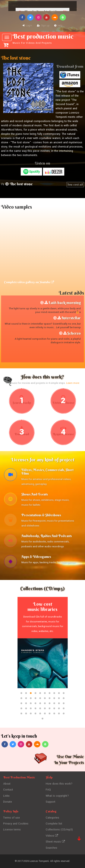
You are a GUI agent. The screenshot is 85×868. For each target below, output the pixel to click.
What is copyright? (57, 796)
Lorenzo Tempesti (39, 861)
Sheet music (55, 842)
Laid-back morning (65, 303)
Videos (52, 836)
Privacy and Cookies (16, 824)
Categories (52, 818)
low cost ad (75, 184)
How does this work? (59, 784)
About (7, 784)
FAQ (48, 790)
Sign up (43, 26)
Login (27, 26)
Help (58, 26)
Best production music (43, 39)
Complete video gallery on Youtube (29, 282)
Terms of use (12, 818)
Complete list (54, 824)
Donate (8, 802)
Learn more (73, 383)
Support (51, 802)
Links (6, 796)
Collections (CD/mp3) (59, 830)
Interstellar (71, 318)
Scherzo (74, 333)
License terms (12, 830)
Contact (8, 790)
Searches (51, 848)
